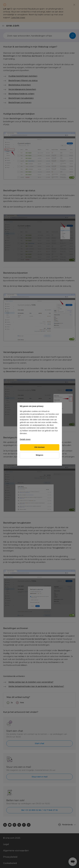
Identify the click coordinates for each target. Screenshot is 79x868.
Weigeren (39, 455)
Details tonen (25, 439)
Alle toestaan (39, 447)
